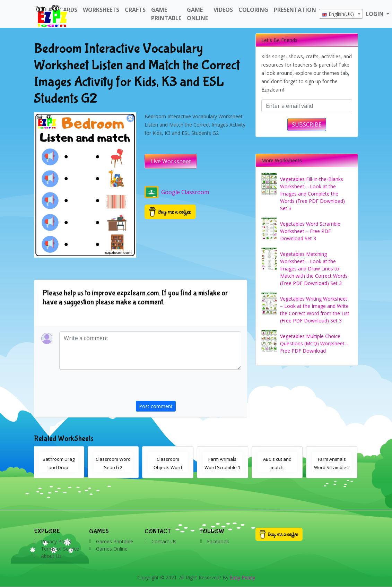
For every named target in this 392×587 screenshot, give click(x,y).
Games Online (112, 549)
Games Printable (115, 541)
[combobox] (341, 14)
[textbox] (341, 14)
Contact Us (164, 541)
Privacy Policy (56, 541)
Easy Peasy (242, 577)
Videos (223, 10)
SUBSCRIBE (307, 124)
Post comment (156, 406)
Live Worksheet (171, 161)
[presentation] (189, 387)
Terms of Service (60, 549)
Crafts (135, 10)
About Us (51, 556)
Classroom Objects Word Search (169, 467)
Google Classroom (177, 192)
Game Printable (166, 14)
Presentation (295, 10)
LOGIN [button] (375, 14)
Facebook (218, 541)
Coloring (253, 10)
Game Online (197, 14)
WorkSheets (101, 10)
